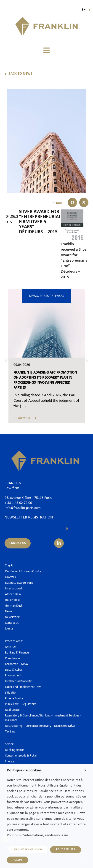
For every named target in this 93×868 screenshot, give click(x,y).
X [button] (85, 770)
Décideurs (69, 272)
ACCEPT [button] (17, 860)
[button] (47, 50)
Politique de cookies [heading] (24, 770)
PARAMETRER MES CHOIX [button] (28, 850)
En (86, 10)
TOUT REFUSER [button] (66, 850)
